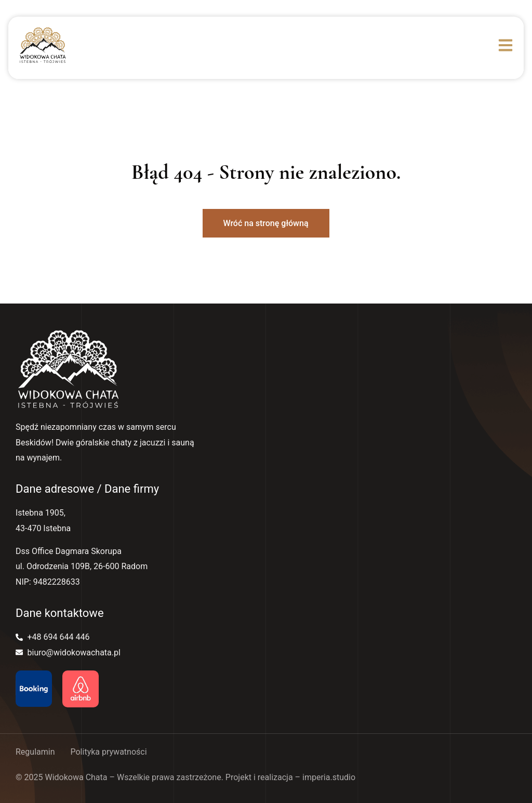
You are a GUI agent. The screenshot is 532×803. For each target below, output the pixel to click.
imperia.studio (329, 777)
